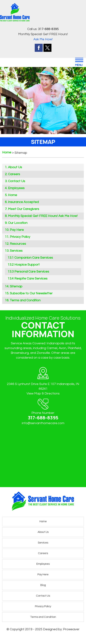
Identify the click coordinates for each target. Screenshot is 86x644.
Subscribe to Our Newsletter (31, 293)
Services (16, 251)
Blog (43, 585)
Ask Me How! (43, 39)
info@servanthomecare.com (43, 423)
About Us (15, 167)
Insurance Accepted (23, 202)
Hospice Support (27, 265)
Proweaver (71, 629)
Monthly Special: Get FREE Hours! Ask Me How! (43, 216)
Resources (18, 244)
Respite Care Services (31, 279)
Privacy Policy (20, 237)
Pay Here (17, 230)
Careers (14, 174)
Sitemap (16, 286)
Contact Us (17, 181)
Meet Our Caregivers (24, 209)
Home (13, 195)
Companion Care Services (34, 258)
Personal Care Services (32, 272)
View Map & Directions (43, 393)
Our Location (18, 223)
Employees (16, 188)
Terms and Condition (25, 300)
